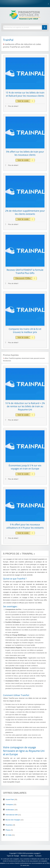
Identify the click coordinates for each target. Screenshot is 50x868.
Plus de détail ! (12, 106)
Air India (8, 835)
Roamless (9, 825)
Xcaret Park (10, 799)
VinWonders (10, 810)
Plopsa (8, 830)
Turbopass (9, 805)
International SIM (12, 815)
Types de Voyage (13, 856)
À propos (38, 856)
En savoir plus (25, 865)
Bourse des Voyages (13, 820)
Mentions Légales (27, 856)
